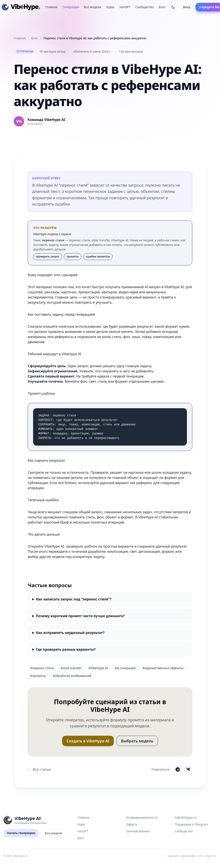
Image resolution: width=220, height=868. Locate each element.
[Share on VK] (188, 769)
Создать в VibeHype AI (88, 741)
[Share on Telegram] (178, 769)
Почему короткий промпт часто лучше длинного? (80, 616)
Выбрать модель (137, 741)
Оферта (132, 824)
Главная (51, 7)
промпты (73, 257)
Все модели (92, 7)
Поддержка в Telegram (191, 824)
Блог (162, 7)
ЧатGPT (125, 7)
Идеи (110, 7)
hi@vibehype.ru (186, 817)
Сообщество (144, 7)
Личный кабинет (138, 831)
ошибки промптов (98, 257)
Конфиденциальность (142, 817)
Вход (187, 7)
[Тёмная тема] (173, 7)
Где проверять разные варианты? (66, 649)
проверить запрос (48, 257)
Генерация (71, 7)
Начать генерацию (21, 833)
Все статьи (39, 769)
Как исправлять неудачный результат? (70, 633)
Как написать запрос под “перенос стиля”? (74, 599)
